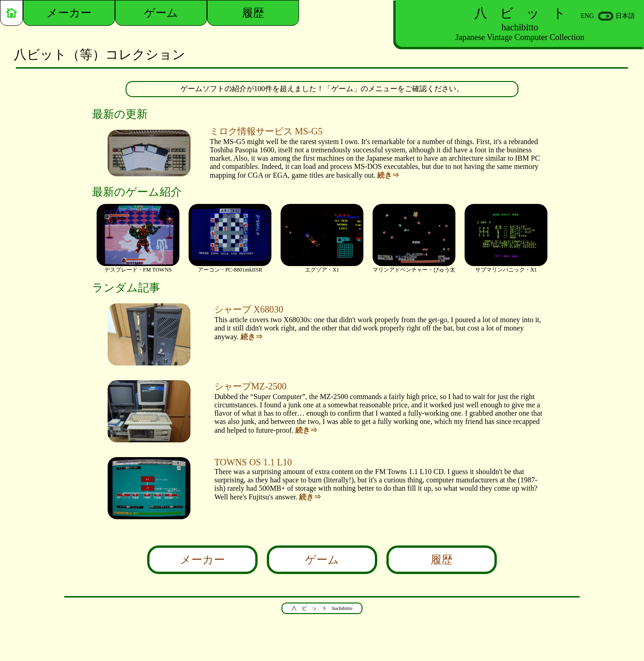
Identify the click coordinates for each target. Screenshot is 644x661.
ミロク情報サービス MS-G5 (266, 131)
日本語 (625, 16)
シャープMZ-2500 (250, 386)
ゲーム (322, 560)
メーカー (202, 560)
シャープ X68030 (249, 309)
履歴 (442, 560)
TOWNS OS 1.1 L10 (253, 462)
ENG (587, 16)
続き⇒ (388, 175)
